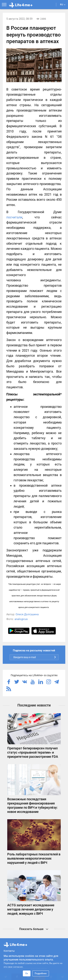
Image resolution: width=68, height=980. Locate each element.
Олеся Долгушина (27, 614)
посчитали (14, 217)
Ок (27, 973)
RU (63, 4)
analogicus (21, 619)
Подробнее (41, 973)
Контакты (9, 951)
